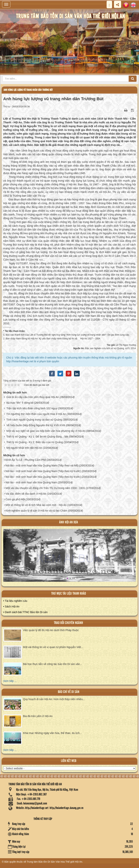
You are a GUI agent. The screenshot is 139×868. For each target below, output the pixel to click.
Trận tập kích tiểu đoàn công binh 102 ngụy (32, 408)
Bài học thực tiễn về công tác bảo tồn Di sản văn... (53, 664)
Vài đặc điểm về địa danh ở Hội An (26, 494)
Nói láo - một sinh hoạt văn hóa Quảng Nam (31, 482)
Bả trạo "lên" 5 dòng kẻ (20, 403)
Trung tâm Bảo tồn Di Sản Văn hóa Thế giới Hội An (55, 862)
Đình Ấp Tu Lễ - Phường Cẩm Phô (26, 460)
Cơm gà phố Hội (15, 499)
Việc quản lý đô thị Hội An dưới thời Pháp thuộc (51, 630)
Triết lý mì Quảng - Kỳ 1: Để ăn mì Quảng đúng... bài (37, 437)
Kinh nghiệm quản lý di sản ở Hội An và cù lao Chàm (36, 511)
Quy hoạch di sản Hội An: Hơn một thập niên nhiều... (54, 699)
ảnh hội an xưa (69, 522)
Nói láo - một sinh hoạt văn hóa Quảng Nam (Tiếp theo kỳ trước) (43, 471)
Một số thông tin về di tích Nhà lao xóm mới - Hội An (36, 505)
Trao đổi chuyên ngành (68, 623)
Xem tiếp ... (10, 681)
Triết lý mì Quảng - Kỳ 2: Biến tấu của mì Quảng (35, 442)
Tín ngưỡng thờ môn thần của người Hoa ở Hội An (36, 414)
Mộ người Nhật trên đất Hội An (24, 448)
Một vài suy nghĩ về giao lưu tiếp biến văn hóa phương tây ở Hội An (46, 431)
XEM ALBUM (70, 558)
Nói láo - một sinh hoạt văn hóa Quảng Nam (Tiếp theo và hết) (42, 465)
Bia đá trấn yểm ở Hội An (38, 716)
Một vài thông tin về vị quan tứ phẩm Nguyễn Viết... (53, 647)
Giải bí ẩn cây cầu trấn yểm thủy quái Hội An (33, 397)
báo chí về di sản (69, 692)
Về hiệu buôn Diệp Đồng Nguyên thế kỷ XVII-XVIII (36, 425)
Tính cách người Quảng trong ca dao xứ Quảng (34, 420)
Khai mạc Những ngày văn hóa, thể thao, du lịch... (52, 733)
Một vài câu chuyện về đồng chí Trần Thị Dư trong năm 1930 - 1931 (45, 488)
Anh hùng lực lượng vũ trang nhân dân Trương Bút (28, 90)
